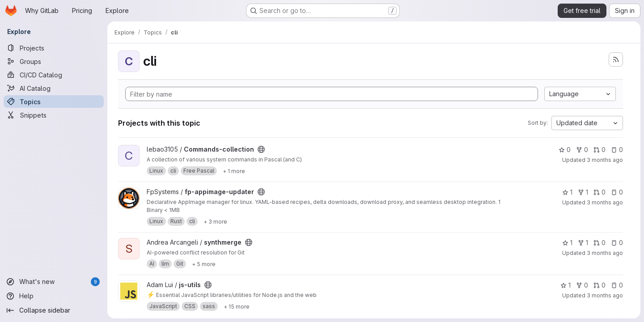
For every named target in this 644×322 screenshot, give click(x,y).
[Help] (54, 296)
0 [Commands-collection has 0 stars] (565, 150)
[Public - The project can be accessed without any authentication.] (261, 149)
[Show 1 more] (234, 171)
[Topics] (54, 102)
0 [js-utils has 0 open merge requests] (600, 285)
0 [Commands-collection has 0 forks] (582, 150)
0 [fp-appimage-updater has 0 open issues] (617, 192)
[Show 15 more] (237, 306)
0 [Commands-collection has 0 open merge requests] (600, 150)
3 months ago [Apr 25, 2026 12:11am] (605, 295)
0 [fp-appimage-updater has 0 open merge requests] (600, 192)
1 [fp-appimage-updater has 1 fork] (583, 192)
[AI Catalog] (54, 88)
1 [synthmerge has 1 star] (567, 243)
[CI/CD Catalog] (54, 75)
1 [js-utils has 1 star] (566, 285)
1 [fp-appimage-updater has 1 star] (567, 192)
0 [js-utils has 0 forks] (582, 285)
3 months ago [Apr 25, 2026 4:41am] (605, 160)
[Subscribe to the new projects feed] (616, 59)
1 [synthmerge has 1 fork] (583, 243)
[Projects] (54, 48)
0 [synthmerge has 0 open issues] (617, 243)
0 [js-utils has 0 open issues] (617, 285)
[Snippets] (54, 115)
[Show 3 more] (215, 221)
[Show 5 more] (204, 264)
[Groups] (54, 61)
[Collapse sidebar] (54, 310)
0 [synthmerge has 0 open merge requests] (600, 243)
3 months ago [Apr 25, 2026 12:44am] (605, 253)
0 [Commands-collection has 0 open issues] (617, 150)
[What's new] (54, 282)
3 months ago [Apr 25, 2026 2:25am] (605, 202)
